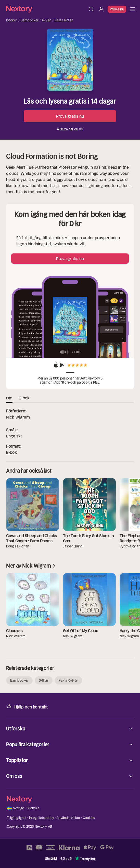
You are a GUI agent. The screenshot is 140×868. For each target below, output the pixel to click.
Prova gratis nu (70, 116)
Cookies (89, 818)
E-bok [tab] (24, 398)
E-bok (11, 452)
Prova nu (117, 9)
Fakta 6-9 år (64, 20)
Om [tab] (9, 398)
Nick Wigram (18, 417)
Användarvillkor (68, 818)
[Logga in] (101, 9)
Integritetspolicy (42, 818)
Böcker (12, 20)
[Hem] (46, 9)
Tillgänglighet (17, 818)
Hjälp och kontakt (27, 707)
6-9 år (47, 20)
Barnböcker (30, 20)
